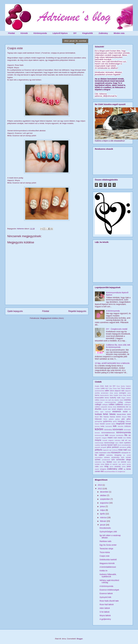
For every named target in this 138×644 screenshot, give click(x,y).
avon (129, 393)
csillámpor (127, 405)
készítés (121, 426)
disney (110, 407)
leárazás (112, 435)
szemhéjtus (99, 457)
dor (127, 407)
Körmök (24, 33)
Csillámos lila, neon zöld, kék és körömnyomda (118, 346)
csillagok (128, 402)
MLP (107, 388)
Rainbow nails (105, 541)
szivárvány (115, 457)
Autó (107, 386)
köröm (99, 429)
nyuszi (110, 445)
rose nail (123, 450)
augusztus (105, 503)
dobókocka (121, 407)
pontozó (115, 447)
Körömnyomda (40, 33)
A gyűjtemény (105, 619)
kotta (102, 426)
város (111, 467)
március (104, 517)
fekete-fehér (121, 414)
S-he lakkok (105, 612)
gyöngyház (99, 421)
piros (109, 447)
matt (115, 438)
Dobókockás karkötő (108, 560)
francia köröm (115, 417)
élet (102, 471)
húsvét (102, 424)
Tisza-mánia (105, 552)
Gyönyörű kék (105, 597)
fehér (106, 414)
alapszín (128, 391)
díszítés (98, 409)
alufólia (97, 393)
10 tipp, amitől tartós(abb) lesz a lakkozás (112, 363)
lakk (107, 435)
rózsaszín (116, 452)
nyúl (115, 445)
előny (97, 412)
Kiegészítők (88, 33)
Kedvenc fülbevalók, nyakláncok (108, 575)
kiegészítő (120, 424)
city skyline (115, 400)
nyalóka (98, 445)
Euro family (121, 386)
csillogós (105, 405)
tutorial (123, 462)
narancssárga (109, 443)
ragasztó (106, 450)
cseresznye (99, 402)
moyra (98, 440)
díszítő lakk (107, 409)
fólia (129, 417)
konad (128, 424)
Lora (103, 388)
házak (97, 424)
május (103, 510)
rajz (110, 450)
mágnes (111, 440)
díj (130, 407)
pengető (103, 447)
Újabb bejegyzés (15, 311)
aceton (128, 388)
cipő (109, 400)
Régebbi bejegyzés (77, 311)
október (103, 495)
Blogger (80, 639)
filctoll (97, 417)
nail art (124, 440)
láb (130, 435)
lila (126, 435)
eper (102, 412)
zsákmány (112, 469)
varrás (129, 464)
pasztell (97, 447)
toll (119, 462)
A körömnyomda (113, 311)
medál (120, 438)
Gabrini (128, 386)
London (97, 388)
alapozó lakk (120, 391)
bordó (129, 395)
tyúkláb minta (100, 464)
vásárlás (118, 467)
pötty (129, 447)
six (124, 455)
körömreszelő (99, 435)
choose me (104, 400)
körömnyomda (124, 432)
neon (121, 443)
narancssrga (99, 443)
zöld (120, 469)
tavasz (109, 462)
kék (115, 426)
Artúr (102, 386)
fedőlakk (98, 414)
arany (116, 393)
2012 (100, 489)
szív (113, 460)
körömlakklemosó (108, 433)
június (103, 506)
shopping (118, 455)
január (103, 525)
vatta (97, 467)
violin (101, 467)
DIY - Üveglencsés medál (117, 329)
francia (106, 417)
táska (107, 464)
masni (110, 438)
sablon (102, 455)
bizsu (121, 395)
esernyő (108, 412)
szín (123, 457)
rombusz (115, 450)
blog (125, 395)
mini (124, 438)
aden (107, 391)
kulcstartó (109, 426)
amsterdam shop (107, 393)
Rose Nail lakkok (107, 604)
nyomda (104, 445)
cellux (97, 400)
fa (130, 412)
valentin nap (117, 464)
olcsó (119, 445)
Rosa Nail (117, 388)
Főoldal (11, 33)
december (104, 492)
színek (128, 457)
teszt (115, 462)
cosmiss (127, 400)
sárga (128, 460)
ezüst (125, 412)
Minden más (119, 33)
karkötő (108, 424)
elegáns (120, 409)
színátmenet (106, 460)
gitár (123, 419)
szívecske (120, 460)
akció (112, 391)
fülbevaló (98, 419)
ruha (109, 453)
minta (129, 438)
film (101, 417)
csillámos (119, 404)
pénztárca (123, 447)
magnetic (98, 438)
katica (113, 424)
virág (106, 466)
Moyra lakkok (105, 615)
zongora (103, 469)
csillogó (98, 404)
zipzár (97, 469)
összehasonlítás (110, 472)
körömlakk (118, 429)
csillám (112, 404)
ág (125, 469)
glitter (129, 419)
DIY (75, 33)
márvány (117, 440)
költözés (128, 426)
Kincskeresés (105, 528)
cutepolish (104, 407)
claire (121, 400)
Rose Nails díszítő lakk (109, 601)
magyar (104, 438)
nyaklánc (127, 443)
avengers (123, 393)
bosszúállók (99, 398)
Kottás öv (103, 571)
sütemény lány (100, 462)
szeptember (105, 499)
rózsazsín (125, 453)
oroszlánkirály (126, 445)
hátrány (128, 421)
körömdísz (108, 430)
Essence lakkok (106, 593)
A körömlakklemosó (108, 567)
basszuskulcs (105, 395)
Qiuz (111, 388)
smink (129, 455)
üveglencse (121, 472)
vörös (124, 467)
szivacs (107, 457)
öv (116, 472)
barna (97, 395)
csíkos (97, 407)
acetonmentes (100, 391)
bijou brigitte (114, 395)
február (103, 521)
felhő (129, 414)
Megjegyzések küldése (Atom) (52, 318)
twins (129, 462)
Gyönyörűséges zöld (108, 532)
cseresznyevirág (110, 402)
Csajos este (105, 556)
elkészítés (127, 409)
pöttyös (99, 450)
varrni (124, 464)
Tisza (123, 388)
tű (111, 464)
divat (115, 407)
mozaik (105, 440)
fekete (113, 414)
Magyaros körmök (107, 563)
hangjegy (121, 421)
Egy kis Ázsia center (108, 545)
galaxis (111, 419)
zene (129, 466)
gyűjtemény (108, 421)
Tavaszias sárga (106, 549)
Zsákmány (103, 33)
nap (129, 440)
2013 (100, 485)
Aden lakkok (105, 608)
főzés (105, 419)
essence (117, 411)
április (103, 514)
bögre (123, 398)
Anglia (97, 386)
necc (117, 443)
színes (98, 460)
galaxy (118, 419)
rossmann (103, 453)
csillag (120, 402)
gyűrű (115, 421)
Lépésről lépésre (60, 33)
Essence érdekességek (109, 590)
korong (97, 426)
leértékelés (120, 435)
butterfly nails (115, 398)
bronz (107, 398)
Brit (111, 386)
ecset (114, 409)
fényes (124, 417)
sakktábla (109, 455)
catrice (128, 398)
